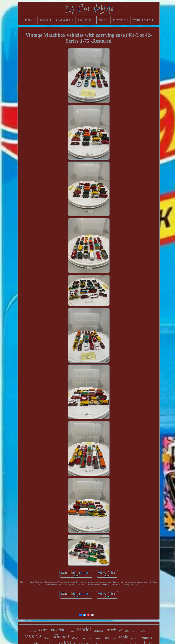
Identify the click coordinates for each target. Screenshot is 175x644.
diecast (61, 636)
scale (123, 637)
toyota (33, 631)
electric (58, 630)
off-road (124, 631)
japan (71, 631)
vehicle (33, 636)
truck (111, 630)
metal (98, 638)
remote (146, 637)
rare (83, 638)
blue (75, 638)
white (114, 639)
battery (144, 631)
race (91, 638)
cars (43, 630)
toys (106, 638)
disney (48, 638)
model (84, 629)
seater (135, 631)
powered (134, 639)
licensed (99, 631)
